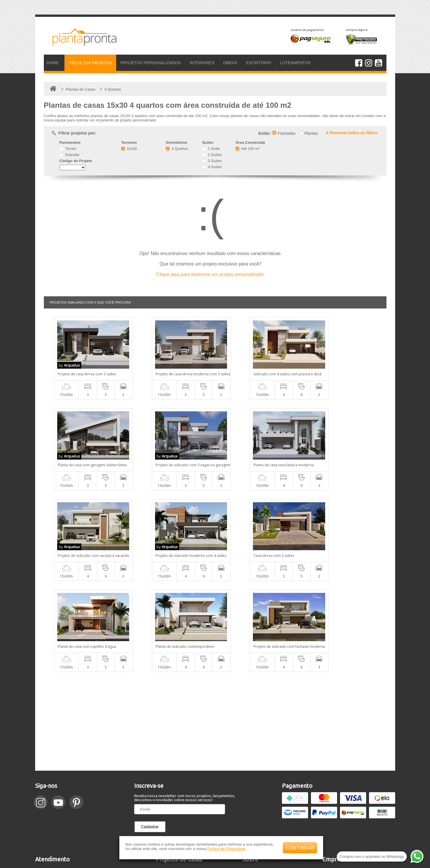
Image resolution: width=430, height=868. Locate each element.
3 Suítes (212, 161)
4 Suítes (212, 167)
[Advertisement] (215, 630)
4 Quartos (177, 149)
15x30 (129, 149)
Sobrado (70, 155)
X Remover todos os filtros (352, 133)
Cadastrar (150, 736)
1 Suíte (211, 149)
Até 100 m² (247, 149)
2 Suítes (212, 155)
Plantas (309, 133)
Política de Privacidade (226, 849)
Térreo (68, 149)
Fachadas (284, 133)
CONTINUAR (300, 848)
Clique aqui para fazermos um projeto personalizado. (211, 274)
